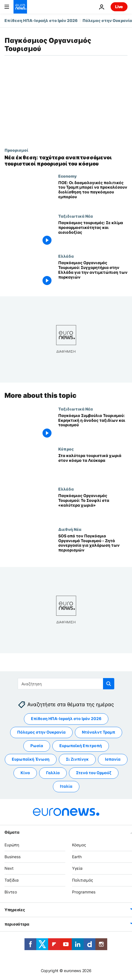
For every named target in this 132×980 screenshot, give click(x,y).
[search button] (109, 684)
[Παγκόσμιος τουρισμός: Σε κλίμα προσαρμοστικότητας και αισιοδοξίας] (93, 234)
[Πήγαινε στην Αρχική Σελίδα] (20, 7)
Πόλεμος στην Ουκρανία (107, 20)
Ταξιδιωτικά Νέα (76, 216)
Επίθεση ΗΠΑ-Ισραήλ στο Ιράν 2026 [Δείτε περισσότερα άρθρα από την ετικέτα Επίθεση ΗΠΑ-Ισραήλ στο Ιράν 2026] (66, 719)
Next (9, 868)
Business (13, 856)
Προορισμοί (16, 150)
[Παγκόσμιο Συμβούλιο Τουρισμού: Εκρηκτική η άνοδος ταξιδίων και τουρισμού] (93, 427)
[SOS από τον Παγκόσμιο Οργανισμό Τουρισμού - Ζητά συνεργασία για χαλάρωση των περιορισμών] (93, 547)
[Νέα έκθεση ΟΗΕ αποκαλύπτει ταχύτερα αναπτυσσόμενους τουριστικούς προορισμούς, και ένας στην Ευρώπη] (66, 161)
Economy (67, 176)
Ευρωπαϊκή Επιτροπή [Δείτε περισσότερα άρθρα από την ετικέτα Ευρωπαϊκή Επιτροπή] (81, 746)
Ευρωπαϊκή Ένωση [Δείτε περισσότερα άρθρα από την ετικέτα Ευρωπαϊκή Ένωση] (31, 759)
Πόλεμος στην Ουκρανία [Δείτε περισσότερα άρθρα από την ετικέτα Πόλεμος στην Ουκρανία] (41, 732)
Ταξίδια (12, 880)
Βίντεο (11, 892)
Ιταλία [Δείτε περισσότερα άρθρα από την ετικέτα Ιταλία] (66, 786)
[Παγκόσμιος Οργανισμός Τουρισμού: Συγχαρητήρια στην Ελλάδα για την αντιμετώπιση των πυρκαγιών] (93, 274)
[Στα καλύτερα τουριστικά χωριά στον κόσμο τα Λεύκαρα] (93, 467)
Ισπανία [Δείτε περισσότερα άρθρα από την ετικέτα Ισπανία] (113, 759)
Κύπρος (66, 449)
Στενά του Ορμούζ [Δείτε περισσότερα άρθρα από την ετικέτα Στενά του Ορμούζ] (94, 773)
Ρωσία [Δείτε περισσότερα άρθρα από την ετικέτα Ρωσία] (37, 746)
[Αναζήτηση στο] (66, 684)
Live (119, 7)
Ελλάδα (66, 256)
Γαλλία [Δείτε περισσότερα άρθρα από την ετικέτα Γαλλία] (53, 773)
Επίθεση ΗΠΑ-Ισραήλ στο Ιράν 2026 (41, 20)
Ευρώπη (12, 845)
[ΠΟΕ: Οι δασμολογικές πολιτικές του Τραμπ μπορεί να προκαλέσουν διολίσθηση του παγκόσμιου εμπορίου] (93, 194)
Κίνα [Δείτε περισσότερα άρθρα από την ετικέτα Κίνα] (25, 773)
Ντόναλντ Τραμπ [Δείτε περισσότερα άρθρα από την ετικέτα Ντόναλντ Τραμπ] (99, 732)
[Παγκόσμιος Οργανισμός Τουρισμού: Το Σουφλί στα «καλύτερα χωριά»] (93, 507)
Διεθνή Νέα (70, 529)
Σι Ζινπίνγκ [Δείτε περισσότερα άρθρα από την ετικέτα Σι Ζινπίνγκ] (77, 759)
